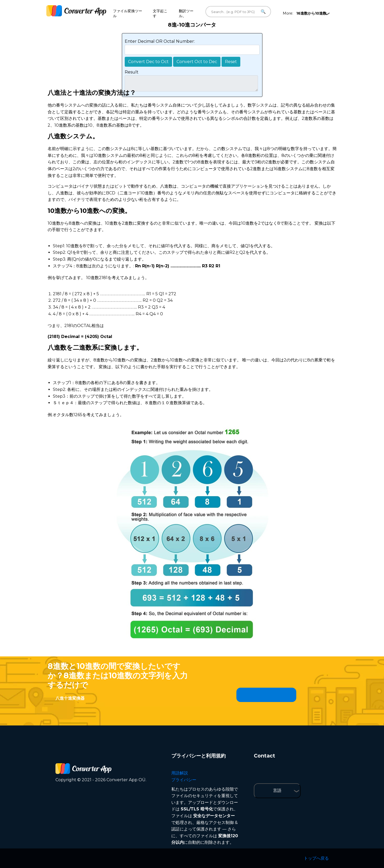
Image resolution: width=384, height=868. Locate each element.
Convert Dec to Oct (148, 62)
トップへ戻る (316, 858)
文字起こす (160, 13)
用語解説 (180, 773)
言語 (277, 790)
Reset (231, 62)
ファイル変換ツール (128, 13)
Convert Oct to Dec (197, 62)
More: (305, 13)
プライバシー (184, 780)
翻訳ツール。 (186, 13)
